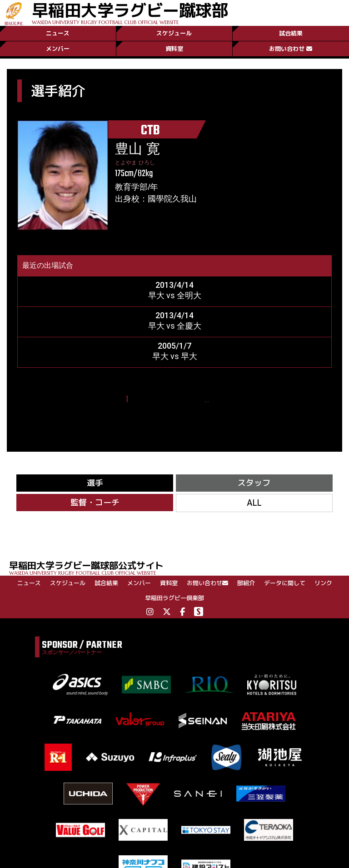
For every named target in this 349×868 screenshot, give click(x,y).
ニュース (58, 33)
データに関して (285, 583)
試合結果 (291, 33)
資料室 (174, 49)
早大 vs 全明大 (175, 295)
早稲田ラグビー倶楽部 (174, 598)
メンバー (58, 49)
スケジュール (174, 33)
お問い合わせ (291, 49)
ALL (254, 503)
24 (220, 400)
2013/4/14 (174, 285)
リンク (323, 583)
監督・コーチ (95, 502)
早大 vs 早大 (175, 356)
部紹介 (246, 583)
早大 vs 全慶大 (175, 326)
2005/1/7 (174, 346)
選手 (95, 483)
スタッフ (254, 483)
